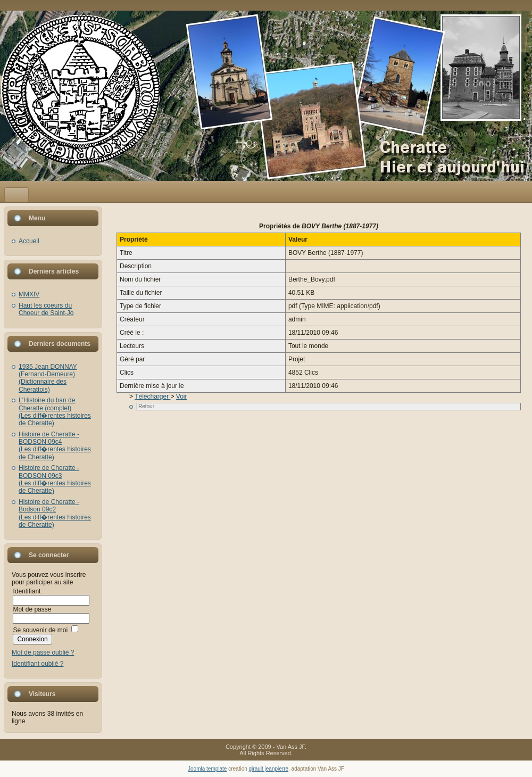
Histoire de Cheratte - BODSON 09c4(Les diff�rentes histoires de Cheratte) (55, 446)
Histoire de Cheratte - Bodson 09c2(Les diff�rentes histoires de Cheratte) (55, 513)
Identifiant (27, 591)
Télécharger (152, 396)
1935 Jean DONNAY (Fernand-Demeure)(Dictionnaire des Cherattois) (48, 378)
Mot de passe (32, 609)
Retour (146, 406)
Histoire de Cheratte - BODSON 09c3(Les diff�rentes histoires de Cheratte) (55, 479)
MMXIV (29, 294)
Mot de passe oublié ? (43, 652)
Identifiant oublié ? (38, 664)
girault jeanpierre (269, 769)
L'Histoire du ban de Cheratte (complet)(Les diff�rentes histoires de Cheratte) (55, 412)
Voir (182, 396)
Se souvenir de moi (40, 630)
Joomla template (207, 769)
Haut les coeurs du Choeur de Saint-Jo (46, 309)
